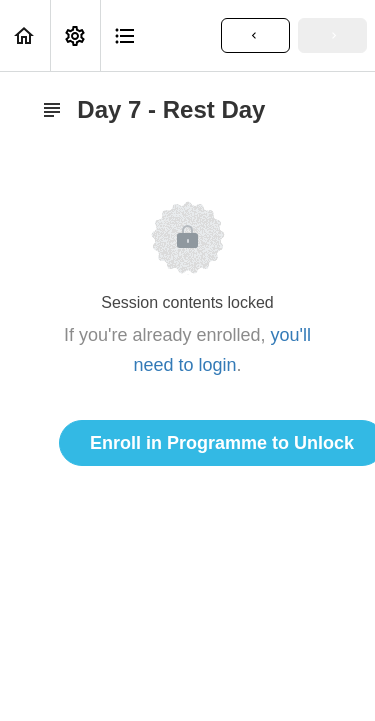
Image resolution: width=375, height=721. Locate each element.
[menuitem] (75, 35)
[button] (25, 35)
